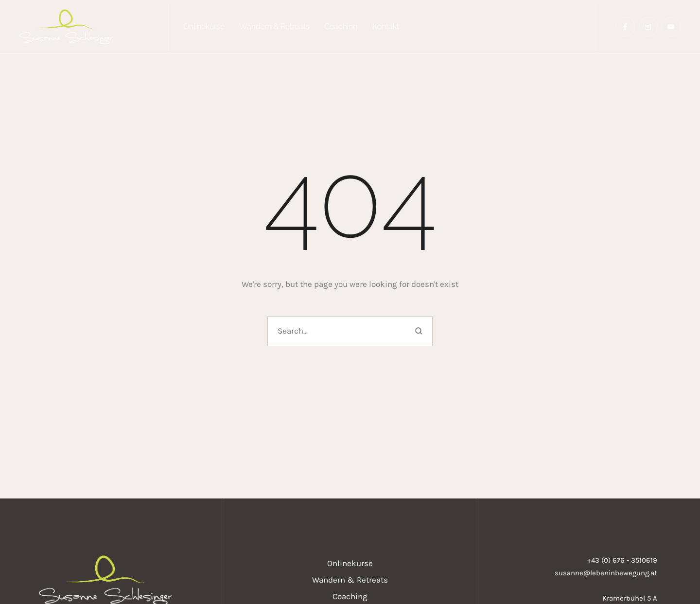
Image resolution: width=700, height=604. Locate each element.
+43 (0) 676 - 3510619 (622, 560)
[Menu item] (204, 27)
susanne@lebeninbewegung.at (606, 573)
